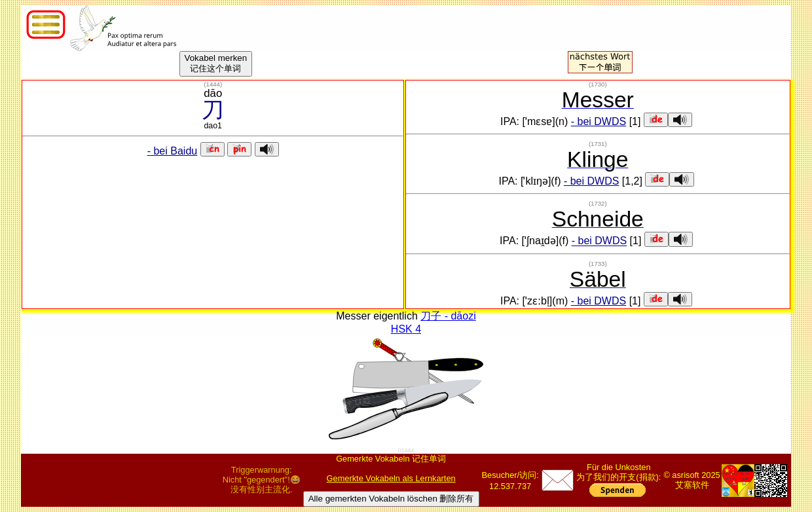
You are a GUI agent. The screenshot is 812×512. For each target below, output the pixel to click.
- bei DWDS (599, 121)
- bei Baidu (173, 151)
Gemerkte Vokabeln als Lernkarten (391, 478)
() (213, 84)
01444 (406, 450)
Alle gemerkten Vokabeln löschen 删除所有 (391, 499)
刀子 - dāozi (448, 316)
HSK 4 (406, 329)
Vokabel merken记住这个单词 (216, 63)
